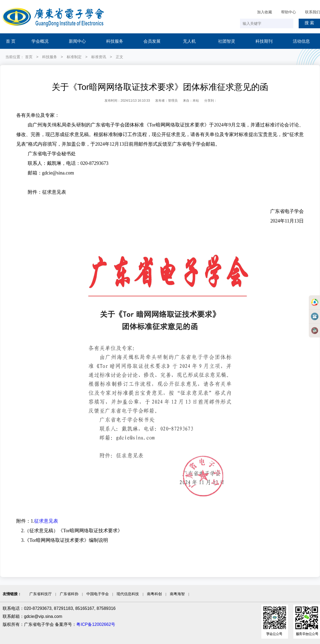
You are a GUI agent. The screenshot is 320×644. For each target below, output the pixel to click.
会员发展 (152, 41)
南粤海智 (177, 594)
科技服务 (115, 41)
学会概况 (40, 41)
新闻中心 (77, 41)
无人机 (189, 41)
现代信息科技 (128, 594)
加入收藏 (265, 12)
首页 (29, 57)
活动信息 (301, 41)
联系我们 (313, 12)
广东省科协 (69, 594)
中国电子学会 (98, 594)
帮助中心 (289, 12)
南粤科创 (154, 594)
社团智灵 (227, 41)
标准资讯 (99, 57)
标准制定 (74, 57)
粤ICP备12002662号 (96, 624)
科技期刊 (264, 41)
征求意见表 (46, 521)
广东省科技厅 (41, 594)
